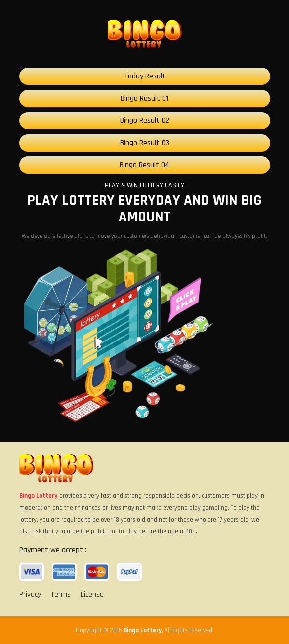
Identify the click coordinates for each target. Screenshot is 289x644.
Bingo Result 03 (145, 143)
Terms (61, 594)
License (92, 594)
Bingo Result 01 (144, 98)
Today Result (145, 76)
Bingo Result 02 (145, 121)
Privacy (30, 594)
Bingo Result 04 (144, 165)
